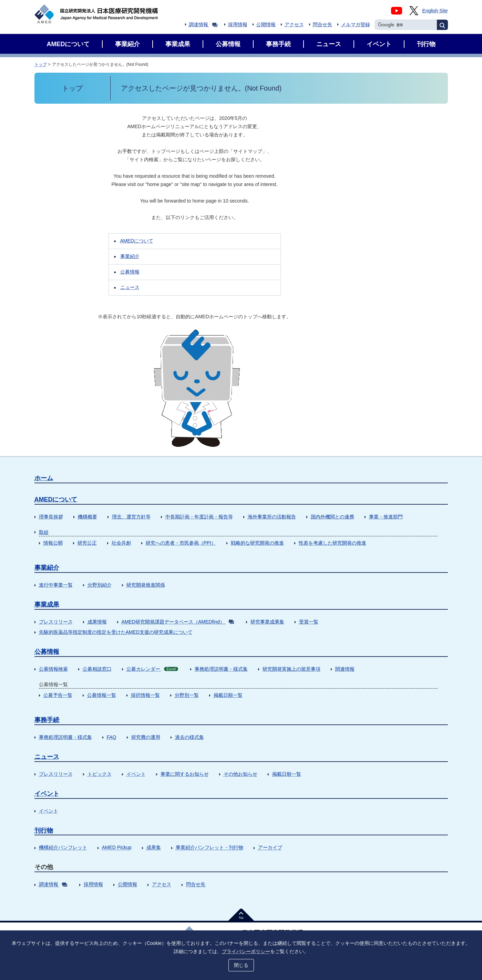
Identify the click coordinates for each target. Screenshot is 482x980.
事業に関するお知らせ (185, 774)
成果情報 (97, 622)
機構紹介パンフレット (63, 847)
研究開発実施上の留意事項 (291, 669)
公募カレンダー (152, 669)
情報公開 (53, 543)
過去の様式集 (189, 737)
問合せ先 (322, 24)
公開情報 (266, 24)
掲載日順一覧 (228, 695)
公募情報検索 (53, 669)
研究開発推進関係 (146, 585)
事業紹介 (130, 256)
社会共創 (121, 543)
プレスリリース (56, 622)
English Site (435, 11)
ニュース (130, 287)
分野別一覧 (187, 695)
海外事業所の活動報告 (272, 517)
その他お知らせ (240, 774)
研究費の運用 (146, 737)
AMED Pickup (117, 847)
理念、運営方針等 (131, 517)
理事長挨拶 (51, 517)
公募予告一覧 (58, 695)
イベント (136, 774)
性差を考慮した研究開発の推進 (332, 543)
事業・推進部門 (386, 517)
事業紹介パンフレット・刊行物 (209, 847)
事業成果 (47, 605)
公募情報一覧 (102, 695)
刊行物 (44, 831)
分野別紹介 (100, 585)
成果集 (154, 847)
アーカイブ (270, 847)
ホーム (44, 478)
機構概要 (88, 517)
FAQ (112, 737)
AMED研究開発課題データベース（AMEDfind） (178, 622)
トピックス (100, 774)
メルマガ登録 (356, 24)
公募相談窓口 (97, 669)
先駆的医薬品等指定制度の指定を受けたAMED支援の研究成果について (116, 632)
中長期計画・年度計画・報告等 (199, 517)
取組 (44, 532)
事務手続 (47, 720)
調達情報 (203, 24)
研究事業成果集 (267, 622)
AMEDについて (137, 241)
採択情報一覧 (145, 695)
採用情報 (238, 24)
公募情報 (130, 272)
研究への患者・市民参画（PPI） (181, 543)
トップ (41, 64)
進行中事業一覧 (56, 585)
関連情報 (345, 669)
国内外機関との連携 (332, 517)
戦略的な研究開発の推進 (257, 543)
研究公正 (87, 543)
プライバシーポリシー (246, 951)
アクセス (294, 24)
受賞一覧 (309, 622)
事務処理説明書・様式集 (221, 669)
